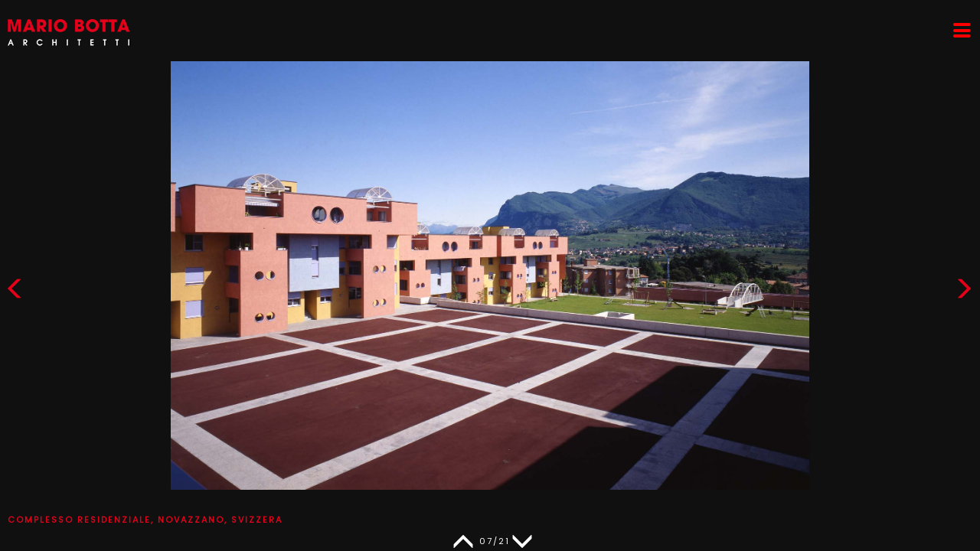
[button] (964, 292)
